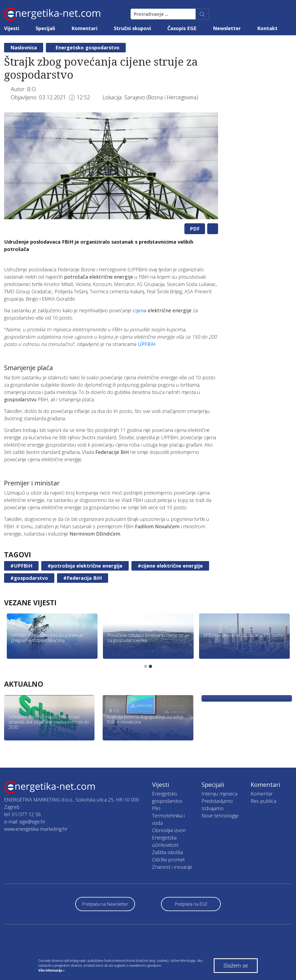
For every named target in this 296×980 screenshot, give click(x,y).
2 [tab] (150, 666)
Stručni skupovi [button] (132, 28)
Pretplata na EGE (191, 904)
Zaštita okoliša (167, 852)
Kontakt (267, 28)
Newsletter (227, 28)
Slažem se (236, 966)
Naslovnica (24, 47)
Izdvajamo (212, 808)
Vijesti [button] (12, 28)
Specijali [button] (45, 28)
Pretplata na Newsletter (105, 904)
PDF (195, 229)
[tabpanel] (111, 166)
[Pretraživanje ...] (163, 14)
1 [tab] (146, 666)
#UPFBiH (21, 566)
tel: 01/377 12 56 (22, 814)
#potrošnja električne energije (85, 566)
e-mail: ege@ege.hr (25, 822)
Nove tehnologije (220, 816)
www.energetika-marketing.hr (36, 829)
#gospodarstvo (29, 578)
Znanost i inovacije (172, 867)
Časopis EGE (182, 28)
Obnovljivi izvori (169, 830)
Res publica (263, 801)
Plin (156, 808)
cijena (140, 310)
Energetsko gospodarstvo (87, 47)
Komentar (262, 794)
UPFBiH (147, 344)
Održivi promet (168, 860)
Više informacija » (51, 971)
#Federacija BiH (83, 578)
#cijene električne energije (170, 566)
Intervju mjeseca (219, 794)
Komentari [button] (84, 28)
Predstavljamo (217, 801)
